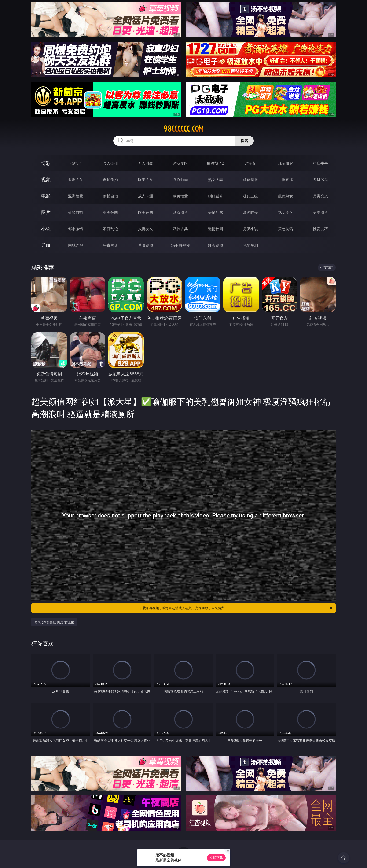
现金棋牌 (286, 163)
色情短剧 (250, 245)
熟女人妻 (216, 180)
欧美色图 (146, 212)
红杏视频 (216, 245)
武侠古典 (180, 229)
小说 (46, 229)
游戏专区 (180, 163)
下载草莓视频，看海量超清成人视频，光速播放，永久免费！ (236, 608)
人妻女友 (146, 229)
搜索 (244, 141)
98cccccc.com (183, 129)
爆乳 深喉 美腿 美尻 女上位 (54, 622)
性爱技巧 (320, 229)
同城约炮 (76, 245)
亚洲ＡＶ (76, 180)
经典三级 (250, 196)
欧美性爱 (180, 196)
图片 (46, 212)
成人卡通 (146, 196)
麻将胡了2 (215, 163)
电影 (46, 196)
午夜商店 (110, 245)
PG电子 (75, 163)
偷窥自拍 (76, 212)
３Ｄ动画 (180, 180)
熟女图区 (286, 212)
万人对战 (146, 163)
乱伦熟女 (286, 196)
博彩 (46, 163)
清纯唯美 (250, 212)
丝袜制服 (250, 180)
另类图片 (320, 212)
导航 (46, 245)
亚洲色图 (110, 212)
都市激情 (76, 229)
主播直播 (286, 180)
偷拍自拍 (110, 196)
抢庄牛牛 (320, 163)
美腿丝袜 (216, 212)
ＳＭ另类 (320, 180)
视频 (46, 179)
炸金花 (250, 163)
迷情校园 (216, 229)
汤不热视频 (180, 245)
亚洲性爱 (76, 196)
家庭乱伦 (110, 229)
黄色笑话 (286, 229)
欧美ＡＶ (146, 180)
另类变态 (320, 196)
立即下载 (216, 858)
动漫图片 (180, 212)
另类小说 (250, 229)
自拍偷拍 (110, 180)
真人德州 (110, 163)
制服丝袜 (216, 196)
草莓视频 (146, 245)
